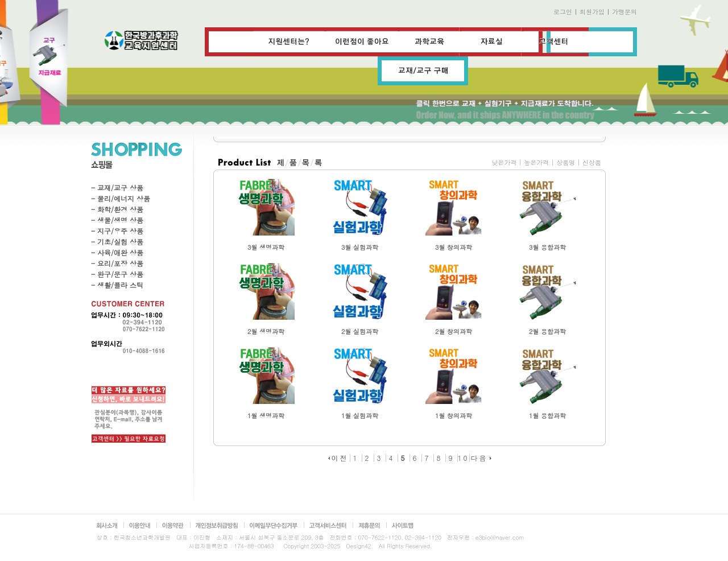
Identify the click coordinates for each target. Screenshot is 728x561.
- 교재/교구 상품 (117, 187)
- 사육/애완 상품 (117, 252)
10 (464, 458)
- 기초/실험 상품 (117, 242)
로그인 (563, 12)
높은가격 (536, 162)
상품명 (566, 162)
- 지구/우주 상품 (117, 231)
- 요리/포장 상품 (117, 263)
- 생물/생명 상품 (117, 220)
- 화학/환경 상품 (117, 209)
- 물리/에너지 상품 (121, 198)
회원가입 (592, 12)
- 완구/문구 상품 (117, 274)
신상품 (592, 162)
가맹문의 (624, 12)
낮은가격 (504, 162)
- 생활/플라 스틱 (117, 285)
